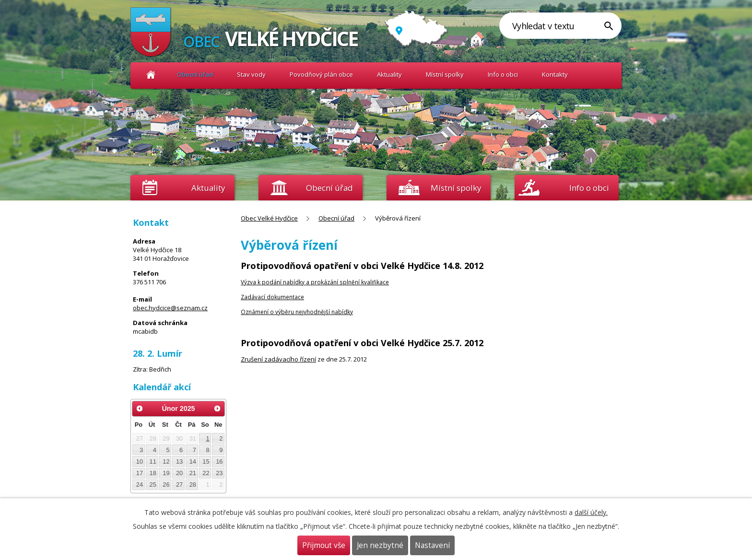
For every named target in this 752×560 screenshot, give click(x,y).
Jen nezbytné (380, 545)
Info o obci (503, 74)
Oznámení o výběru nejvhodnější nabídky (297, 312)
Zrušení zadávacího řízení (278, 359)
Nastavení (432, 545)
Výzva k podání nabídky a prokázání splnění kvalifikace (315, 282)
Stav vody (251, 74)
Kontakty (555, 74)
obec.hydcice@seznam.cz (170, 308)
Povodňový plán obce (321, 74)
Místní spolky (445, 74)
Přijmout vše (324, 545)
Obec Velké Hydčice (151, 75)
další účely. (591, 512)
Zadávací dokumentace (272, 297)
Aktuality (208, 188)
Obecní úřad (195, 74)
